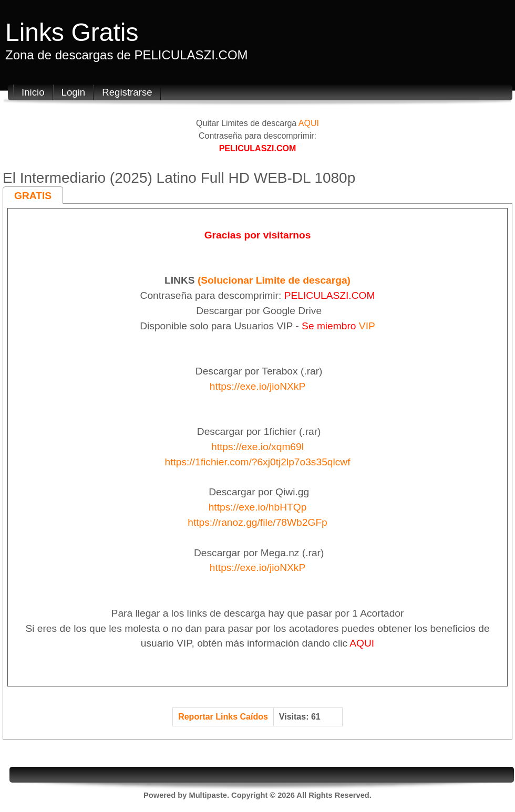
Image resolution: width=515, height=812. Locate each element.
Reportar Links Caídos (223, 717)
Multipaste (208, 795)
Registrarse (127, 92)
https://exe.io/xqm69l (257, 447)
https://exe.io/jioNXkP (257, 386)
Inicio (33, 92)
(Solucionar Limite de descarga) (274, 280)
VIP (367, 326)
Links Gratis (72, 32)
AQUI (309, 123)
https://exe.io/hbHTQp (258, 507)
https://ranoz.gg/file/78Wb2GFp (257, 522)
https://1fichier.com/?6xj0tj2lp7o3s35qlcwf (257, 462)
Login (74, 92)
